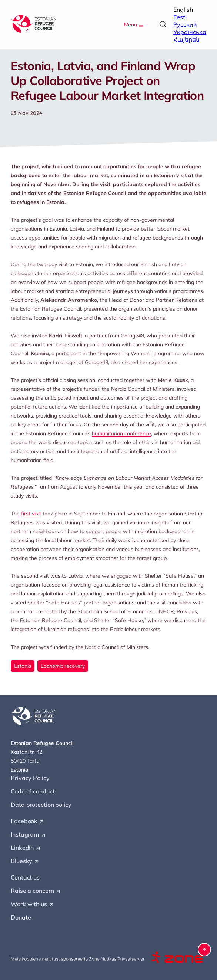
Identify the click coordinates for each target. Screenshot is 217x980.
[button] (204, 950)
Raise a (36, 891)
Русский (185, 24)
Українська (190, 32)
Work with (33, 904)
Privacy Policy (30, 778)
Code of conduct (33, 791)
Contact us (25, 877)
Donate (21, 917)
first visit (31, 514)
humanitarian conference (121, 433)
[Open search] (163, 24)
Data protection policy (41, 805)
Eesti (180, 17)
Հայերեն (186, 39)
